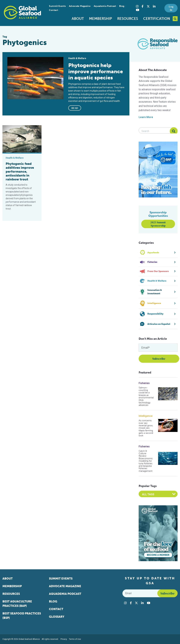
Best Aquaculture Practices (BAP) (17, 604)
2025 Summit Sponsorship (158, 224)
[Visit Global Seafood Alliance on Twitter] (148, 6)
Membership (101, 19)
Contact (53, 10)
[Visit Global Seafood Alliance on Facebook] (142, 6)
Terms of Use (75, 639)
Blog (122, 6)
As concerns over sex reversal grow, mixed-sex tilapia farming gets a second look (146, 428)
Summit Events (57, 6)
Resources (128, 19)
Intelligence (146, 416)
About (78, 19)
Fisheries (144, 383)
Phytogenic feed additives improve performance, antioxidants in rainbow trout (20, 171)
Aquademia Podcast (105, 6)
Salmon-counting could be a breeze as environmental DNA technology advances (146, 396)
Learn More (146, 117)
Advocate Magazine (80, 6)
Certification (157, 19)
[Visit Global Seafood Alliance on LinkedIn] (154, 6)
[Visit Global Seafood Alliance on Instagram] (137, 6)
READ (75, 108)
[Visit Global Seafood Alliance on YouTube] (138, 10)
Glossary (57, 617)
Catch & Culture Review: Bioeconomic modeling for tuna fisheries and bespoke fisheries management (146, 461)
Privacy (64, 639)
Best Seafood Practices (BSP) (22, 616)
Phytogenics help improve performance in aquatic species (96, 71)
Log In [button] (171, 8)
